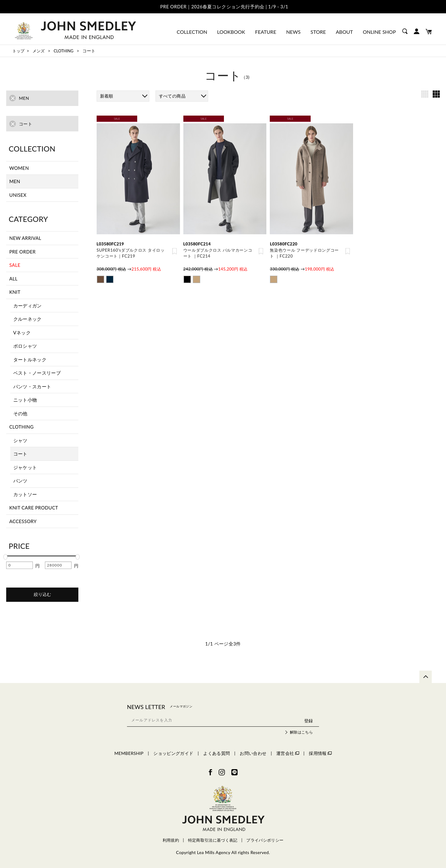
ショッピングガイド (173, 753)
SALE (15, 265)
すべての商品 (172, 96)
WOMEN (19, 168)
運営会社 (288, 753)
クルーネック (28, 319)
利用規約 (171, 840)
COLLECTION (192, 32)
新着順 (107, 96)
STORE (318, 32)
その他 (20, 413)
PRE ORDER (22, 252)
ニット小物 (25, 400)
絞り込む (42, 594)
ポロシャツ (25, 346)
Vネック (22, 333)
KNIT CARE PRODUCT (34, 508)
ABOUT (344, 32)
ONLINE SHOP (379, 32)
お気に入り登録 (175, 252)
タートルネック (30, 359)
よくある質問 (216, 753)
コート (20, 454)
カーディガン (28, 306)
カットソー (25, 494)
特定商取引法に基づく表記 (213, 840)
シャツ (20, 440)
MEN (15, 181)
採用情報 (320, 753)
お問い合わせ (253, 753)
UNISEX (18, 195)
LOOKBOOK (231, 32)
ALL (13, 279)
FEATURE (265, 32)
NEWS (293, 32)
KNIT (15, 292)
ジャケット (25, 467)
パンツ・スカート (32, 386)
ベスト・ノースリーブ (37, 373)
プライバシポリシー (265, 840)
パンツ (20, 481)
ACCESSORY (23, 521)
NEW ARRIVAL (25, 238)
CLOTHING (21, 427)
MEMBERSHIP (129, 753)
